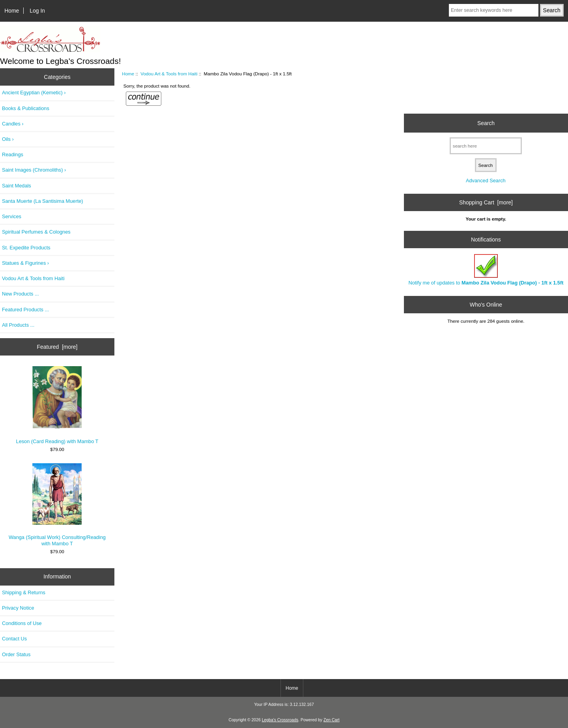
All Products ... (18, 325)
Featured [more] (57, 347)
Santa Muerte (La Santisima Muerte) (43, 201)
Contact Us (14, 639)
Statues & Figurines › (25, 263)
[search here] (486, 146)
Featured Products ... (25, 310)
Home (12, 11)
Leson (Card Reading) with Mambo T (57, 405)
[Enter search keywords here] (494, 10)
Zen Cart (332, 720)
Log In (37, 11)
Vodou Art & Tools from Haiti (169, 74)
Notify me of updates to (486, 270)
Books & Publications (26, 108)
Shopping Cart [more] (486, 202)
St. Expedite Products (26, 248)
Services (12, 216)
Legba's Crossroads (280, 720)
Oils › (8, 139)
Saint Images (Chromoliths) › (34, 170)
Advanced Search (486, 181)
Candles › (13, 124)
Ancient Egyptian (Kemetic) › (34, 93)
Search (486, 123)
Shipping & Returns (24, 592)
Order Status (16, 654)
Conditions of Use (22, 623)
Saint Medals (17, 186)
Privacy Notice (18, 608)
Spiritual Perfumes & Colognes (36, 232)
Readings (13, 154)
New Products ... (21, 294)
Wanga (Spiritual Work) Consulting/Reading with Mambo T (57, 505)
